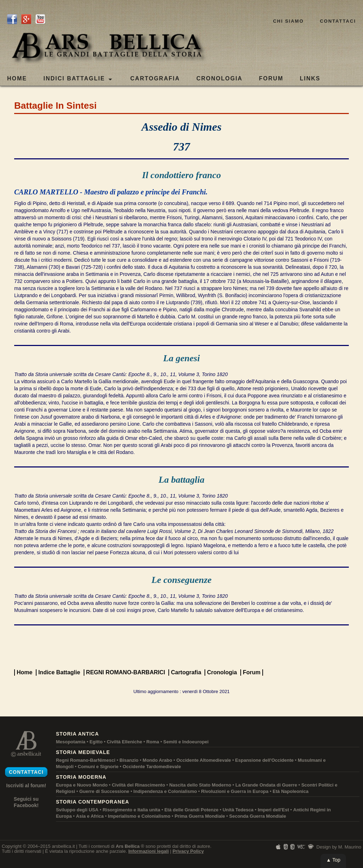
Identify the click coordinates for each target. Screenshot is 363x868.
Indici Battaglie (78, 79)
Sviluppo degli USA (77, 810)
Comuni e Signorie (98, 767)
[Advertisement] (181, 647)
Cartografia (186, 672)
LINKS (310, 78)
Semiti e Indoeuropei (186, 742)
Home (17, 78)
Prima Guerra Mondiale (200, 816)
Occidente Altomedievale (203, 760)
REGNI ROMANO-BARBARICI (126, 672)
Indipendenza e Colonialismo (165, 791)
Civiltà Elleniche (124, 742)
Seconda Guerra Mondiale (258, 816)
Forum (252, 672)
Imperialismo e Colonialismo (139, 816)
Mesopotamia (71, 742)
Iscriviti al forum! (26, 785)
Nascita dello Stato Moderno (200, 785)
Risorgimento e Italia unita (131, 810)
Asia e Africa (90, 816)
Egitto (96, 742)
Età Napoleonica (291, 791)
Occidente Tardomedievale (152, 767)
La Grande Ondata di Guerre (266, 785)
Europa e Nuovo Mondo (82, 785)
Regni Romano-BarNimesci (86, 760)
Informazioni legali (149, 851)
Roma (153, 742)
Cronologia (222, 672)
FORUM (271, 78)
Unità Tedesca (238, 810)
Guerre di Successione (104, 791)
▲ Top (333, 860)
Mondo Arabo (157, 760)
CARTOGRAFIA (155, 78)
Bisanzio (129, 760)
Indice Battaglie (59, 672)
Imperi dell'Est (273, 810)
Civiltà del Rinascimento (138, 785)
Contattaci (338, 21)
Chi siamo (288, 21)
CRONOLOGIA (219, 78)
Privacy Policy (188, 851)
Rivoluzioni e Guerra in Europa (235, 791)
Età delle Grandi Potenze (191, 810)
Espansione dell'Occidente (264, 760)
